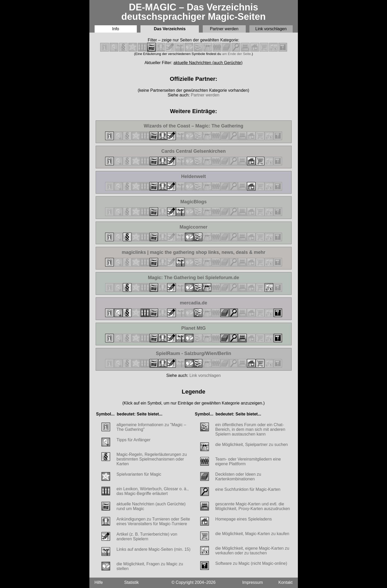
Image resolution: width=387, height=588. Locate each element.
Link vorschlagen (271, 29)
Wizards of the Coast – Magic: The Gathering (194, 126)
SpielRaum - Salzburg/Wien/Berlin (193, 354)
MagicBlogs (202, 202)
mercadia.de (201, 303)
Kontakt (285, 582)
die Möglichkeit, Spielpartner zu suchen (251, 445)
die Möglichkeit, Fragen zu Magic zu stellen (150, 566)
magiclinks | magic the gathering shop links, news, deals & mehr (193, 252)
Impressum (252, 582)
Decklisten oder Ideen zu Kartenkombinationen (238, 477)
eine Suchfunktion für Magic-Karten (248, 489)
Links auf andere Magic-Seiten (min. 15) (153, 549)
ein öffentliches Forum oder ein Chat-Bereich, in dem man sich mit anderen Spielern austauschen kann (250, 429)
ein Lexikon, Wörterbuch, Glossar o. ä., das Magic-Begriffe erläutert (153, 491)
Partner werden (224, 29)
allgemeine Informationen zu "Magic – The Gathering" (151, 427)
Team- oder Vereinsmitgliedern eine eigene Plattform (248, 461)
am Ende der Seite (236, 54)
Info (116, 29)
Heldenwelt (203, 177)
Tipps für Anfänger (133, 440)
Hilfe (99, 582)
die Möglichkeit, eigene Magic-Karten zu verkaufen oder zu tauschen (252, 551)
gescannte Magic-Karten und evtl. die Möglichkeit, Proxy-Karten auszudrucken (253, 506)
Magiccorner (201, 227)
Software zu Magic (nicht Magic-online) (251, 563)
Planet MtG (203, 328)
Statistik (132, 582)
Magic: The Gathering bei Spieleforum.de (193, 278)
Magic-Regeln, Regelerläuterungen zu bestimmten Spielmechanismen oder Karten (152, 459)
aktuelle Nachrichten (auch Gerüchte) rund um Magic (151, 506)
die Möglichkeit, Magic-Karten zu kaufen (252, 534)
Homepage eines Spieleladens (244, 519)
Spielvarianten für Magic (139, 474)
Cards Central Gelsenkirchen (193, 151)
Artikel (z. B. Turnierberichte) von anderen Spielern (147, 537)
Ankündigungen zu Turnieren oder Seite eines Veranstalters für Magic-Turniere (153, 521)
